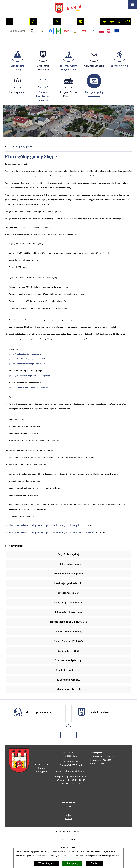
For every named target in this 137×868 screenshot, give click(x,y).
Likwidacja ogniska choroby (69, 583)
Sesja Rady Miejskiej (68, 554)
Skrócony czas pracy (68, 593)
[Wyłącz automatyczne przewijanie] (68, 726)
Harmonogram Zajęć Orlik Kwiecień (68, 622)
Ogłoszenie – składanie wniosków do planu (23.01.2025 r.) (31, 278)
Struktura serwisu (68, 847)
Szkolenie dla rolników (68, 680)
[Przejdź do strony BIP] (84, 31)
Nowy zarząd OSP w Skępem (68, 602)
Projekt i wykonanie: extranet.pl (68, 831)
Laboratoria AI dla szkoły (69, 689)
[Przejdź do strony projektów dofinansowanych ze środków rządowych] (105, 31)
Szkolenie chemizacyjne (68, 670)
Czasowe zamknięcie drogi (68, 660)
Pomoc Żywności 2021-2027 (68, 641)
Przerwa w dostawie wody (68, 631)
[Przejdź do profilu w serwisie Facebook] (51, 31)
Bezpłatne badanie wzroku (68, 564)
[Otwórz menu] (133, 4)
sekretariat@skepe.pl (75, 771)
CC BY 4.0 (73, 839)
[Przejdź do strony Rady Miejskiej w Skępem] (66, 31)
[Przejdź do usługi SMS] (75, 31)
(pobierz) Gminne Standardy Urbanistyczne (26, 354)
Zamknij (95, 863)
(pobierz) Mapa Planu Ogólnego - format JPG (27, 359)
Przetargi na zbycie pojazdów (68, 574)
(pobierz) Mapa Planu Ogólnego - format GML (27, 364)
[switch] (104, 21)
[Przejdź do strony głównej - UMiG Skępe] (68, 8)
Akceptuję (72, 863)
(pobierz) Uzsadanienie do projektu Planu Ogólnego (30, 376)
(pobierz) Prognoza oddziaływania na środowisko (29, 388)
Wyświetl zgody (46, 863)
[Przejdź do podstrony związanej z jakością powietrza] (59, 31)
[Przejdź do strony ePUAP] (93, 31)
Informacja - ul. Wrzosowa (69, 612)
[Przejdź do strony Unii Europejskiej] (121, 31)
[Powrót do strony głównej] (7, 147)
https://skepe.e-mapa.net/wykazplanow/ (46, 212)
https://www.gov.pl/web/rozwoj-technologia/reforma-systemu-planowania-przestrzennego (88, 219)
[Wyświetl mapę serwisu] (42, 31)
